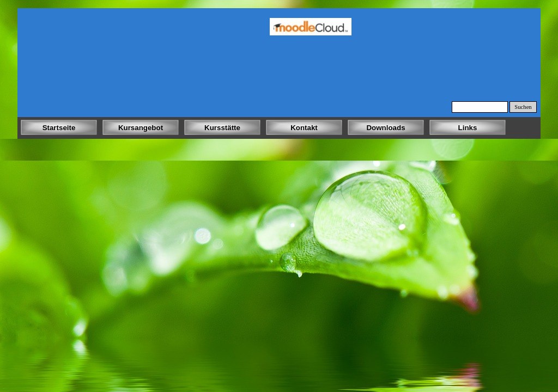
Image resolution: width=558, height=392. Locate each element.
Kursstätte (222, 128)
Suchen (523, 107)
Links (468, 128)
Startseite (59, 128)
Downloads (386, 128)
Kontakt (304, 128)
